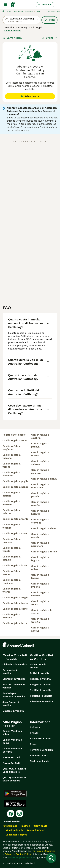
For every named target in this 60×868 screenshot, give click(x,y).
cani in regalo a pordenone (40, 544)
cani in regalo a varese (12, 573)
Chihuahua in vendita (15, 664)
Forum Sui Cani (11, 757)
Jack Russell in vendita (11, 704)
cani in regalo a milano (40, 568)
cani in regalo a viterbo (12, 590)
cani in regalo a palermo (12, 512)
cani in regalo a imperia (40, 585)
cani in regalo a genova (40, 629)
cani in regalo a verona (12, 465)
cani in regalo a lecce (15, 623)
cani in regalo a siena (44, 528)
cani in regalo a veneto (12, 549)
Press (33, 744)
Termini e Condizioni (42, 750)
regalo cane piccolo (14, 435)
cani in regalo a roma (15, 440)
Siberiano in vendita (41, 701)
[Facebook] (11, 814)
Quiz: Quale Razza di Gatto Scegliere (14, 779)
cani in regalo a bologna (40, 512)
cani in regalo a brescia (40, 454)
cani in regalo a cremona (40, 521)
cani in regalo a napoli (15, 487)
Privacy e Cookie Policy (18, 854)
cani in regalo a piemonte (12, 474)
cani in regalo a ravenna (12, 541)
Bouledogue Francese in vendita (14, 695)
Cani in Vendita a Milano (12, 733)
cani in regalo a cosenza (40, 472)
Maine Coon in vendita (38, 666)
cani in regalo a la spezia (42, 612)
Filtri (49, 20)
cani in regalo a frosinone (12, 581)
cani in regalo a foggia (15, 598)
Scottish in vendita (41, 690)
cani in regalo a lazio (15, 565)
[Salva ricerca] (51, 858)
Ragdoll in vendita (40, 679)
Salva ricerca (12, 38)
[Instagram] (19, 814)
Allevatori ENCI (39, 756)
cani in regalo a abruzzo (12, 503)
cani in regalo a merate (40, 536)
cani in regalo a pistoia (40, 495)
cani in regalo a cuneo (15, 533)
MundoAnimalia (15, 830)
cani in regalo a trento (15, 519)
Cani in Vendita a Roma (12, 741)
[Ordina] (49, 38)
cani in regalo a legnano (40, 559)
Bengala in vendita (41, 685)
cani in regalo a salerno (40, 463)
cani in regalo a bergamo (12, 448)
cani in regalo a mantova (12, 616)
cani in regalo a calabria (40, 436)
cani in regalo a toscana (12, 456)
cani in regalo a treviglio (40, 620)
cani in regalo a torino (44, 552)
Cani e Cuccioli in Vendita (15, 657)
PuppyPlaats (40, 826)
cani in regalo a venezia (40, 594)
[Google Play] (15, 794)
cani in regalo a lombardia (40, 486)
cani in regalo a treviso (40, 603)
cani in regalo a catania (12, 558)
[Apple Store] (15, 804)
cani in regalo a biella (15, 603)
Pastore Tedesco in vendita (14, 686)
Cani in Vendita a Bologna (12, 750)
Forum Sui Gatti (11, 763)
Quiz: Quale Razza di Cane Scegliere (14, 770)
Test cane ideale (40, 761)
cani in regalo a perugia (40, 504)
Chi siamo (36, 727)
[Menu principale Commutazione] (6, 5)
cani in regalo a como (15, 609)
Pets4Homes (10, 826)
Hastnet (25, 826)
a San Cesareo (12, 31)
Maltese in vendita (13, 711)
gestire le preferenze (20, 858)
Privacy (34, 733)
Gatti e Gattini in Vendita (41, 657)
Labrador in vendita (14, 679)
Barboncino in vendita (10, 672)
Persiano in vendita (41, 696)
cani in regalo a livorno (40, 576)
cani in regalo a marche (12, 494)
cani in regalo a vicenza (12, 526)
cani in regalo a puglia (15, 481)
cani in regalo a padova (40, 445)
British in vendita (40, 673)
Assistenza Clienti (40, 739)
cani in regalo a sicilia (44, 479)
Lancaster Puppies (16, 835)
